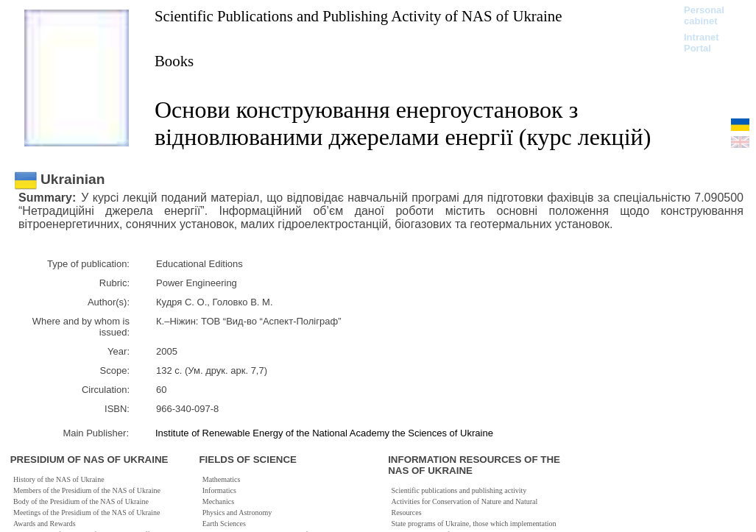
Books (174, 61)
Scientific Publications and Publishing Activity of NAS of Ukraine (358, 16)
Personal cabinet (704, 15)
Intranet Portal (702, 43)
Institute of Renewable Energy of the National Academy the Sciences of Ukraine (324, 433)
